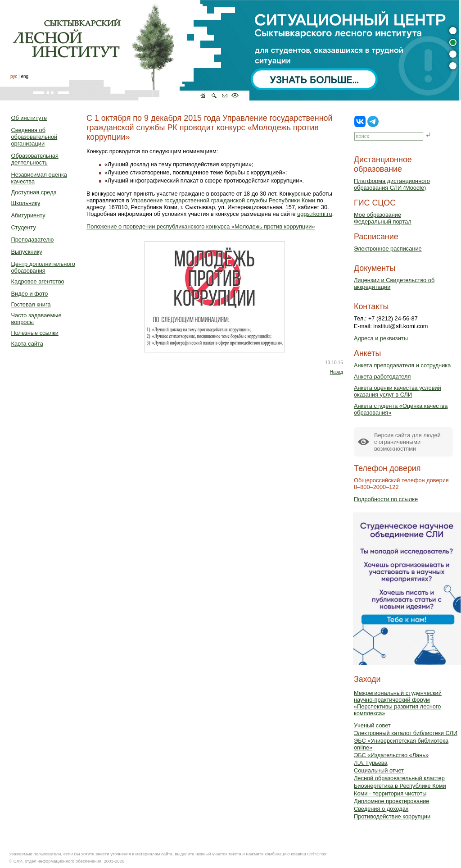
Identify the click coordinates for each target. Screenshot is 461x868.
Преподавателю (33, 240)
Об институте (29, 118)
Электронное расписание (388, 249)
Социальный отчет (379, 770)
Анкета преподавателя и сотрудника (402, 365)
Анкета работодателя (382, 377)
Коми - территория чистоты (390, 793)
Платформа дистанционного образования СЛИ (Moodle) (392, 184)
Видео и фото (30, 294)
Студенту (24, 227)
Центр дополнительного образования (43, 267)
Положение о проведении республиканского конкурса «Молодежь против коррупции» (201, 226)
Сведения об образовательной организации (34, 137)
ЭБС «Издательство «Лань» (391, 755)
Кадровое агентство (38, 281)
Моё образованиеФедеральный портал (383, 218)
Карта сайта (27, 344)
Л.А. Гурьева (371, 763)
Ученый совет (372, 725)
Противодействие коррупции (392, 816)
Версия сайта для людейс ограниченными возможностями (407, 442)
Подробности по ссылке (386, 499)
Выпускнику (27, 252)
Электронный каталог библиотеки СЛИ (406, 733)
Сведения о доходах (381, 809)
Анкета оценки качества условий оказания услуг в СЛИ (398, 391)
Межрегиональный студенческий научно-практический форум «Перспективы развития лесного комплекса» (398, 703)
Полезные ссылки (35, 333)
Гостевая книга (31, 304)
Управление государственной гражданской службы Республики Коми (223, 200)
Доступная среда (34, 192)
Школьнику (26, 203)
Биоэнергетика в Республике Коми (400, 786)
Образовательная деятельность (35, 159)
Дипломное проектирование (392, 801)
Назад (337, 372)
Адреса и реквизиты (381, 338)
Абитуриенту (28, 215)
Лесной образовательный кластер (399, 778)
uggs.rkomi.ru (315, 214)
